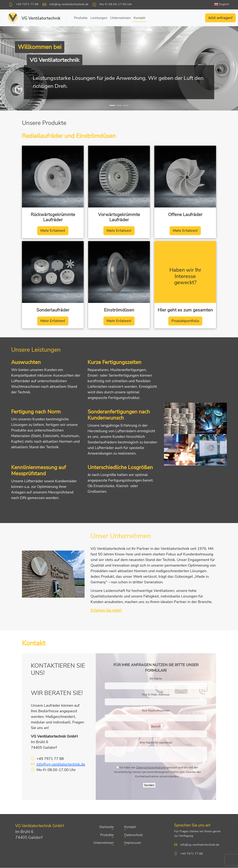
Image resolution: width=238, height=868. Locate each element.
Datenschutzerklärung (151, 768)
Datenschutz (134, 835)
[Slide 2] (119, 105)
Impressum (133, 843)
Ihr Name (156, 679)
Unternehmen (120, 18)
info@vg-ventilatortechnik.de (69, 4)
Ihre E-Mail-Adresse (156, 695)
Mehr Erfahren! (53, 231)
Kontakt (139, 18)
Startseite (107, 827)
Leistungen (99, 18)
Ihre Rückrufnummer (156, 711)
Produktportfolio (185, 321)
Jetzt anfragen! (220, 18)
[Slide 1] (112, 105)
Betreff (156, 727)
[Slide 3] (126, 105)
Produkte (81, 18)
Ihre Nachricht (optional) (156, 743)
